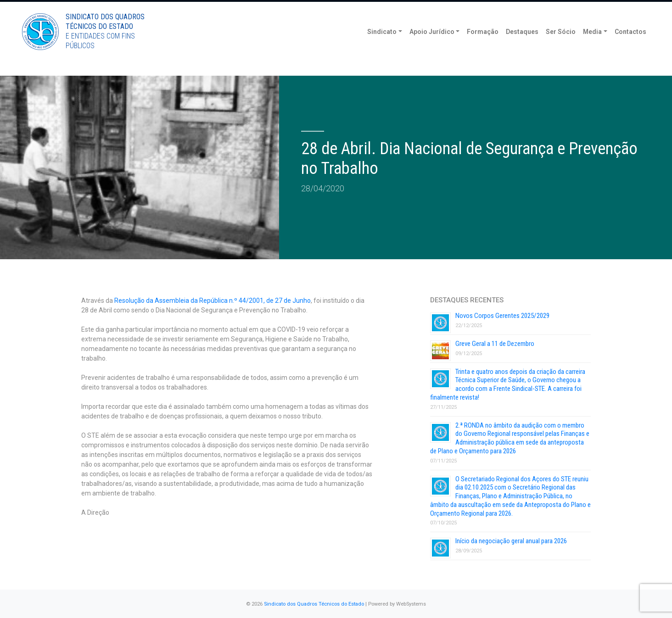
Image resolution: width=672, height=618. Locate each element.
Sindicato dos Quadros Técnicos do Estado (314, 604)
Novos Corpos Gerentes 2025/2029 (502, 316)
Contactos (630, 46)
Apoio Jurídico (432, 46)
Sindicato (382, 46)
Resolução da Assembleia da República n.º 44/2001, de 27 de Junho (213, 301)
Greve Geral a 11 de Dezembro (495, 344)
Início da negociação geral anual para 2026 (511, 541)
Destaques (522, 46)
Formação (483, 46)
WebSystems (411, 604)
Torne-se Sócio (581, 8)
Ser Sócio (561, 46)
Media (592, 46)
